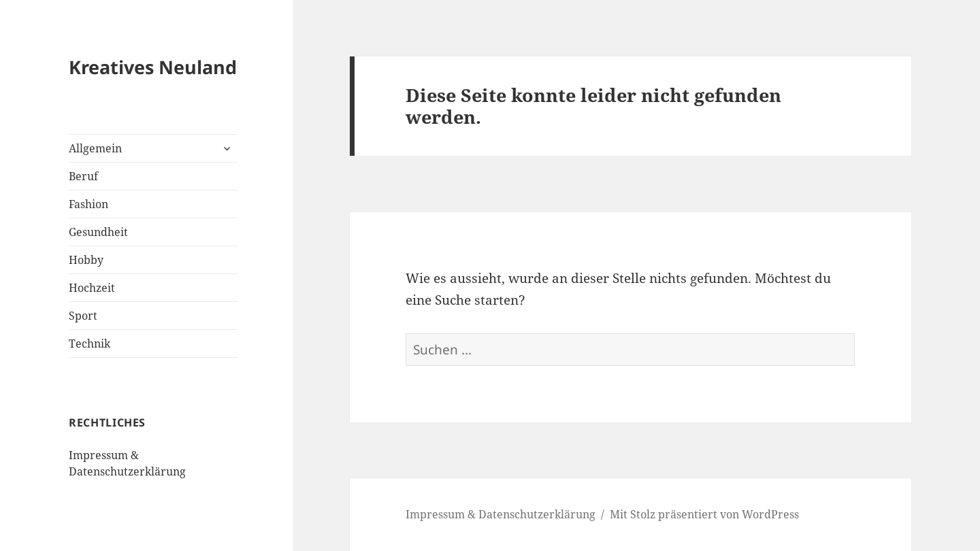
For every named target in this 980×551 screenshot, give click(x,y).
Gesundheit (98, 232)
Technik (89, 344)
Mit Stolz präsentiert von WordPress (704, 514)
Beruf (83, 176)
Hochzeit (92, 288)
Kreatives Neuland (153, 67)
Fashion (88, 204)
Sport (83, 316)
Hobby (86, 260)
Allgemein (95, 148)
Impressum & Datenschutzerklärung (501, 514)
